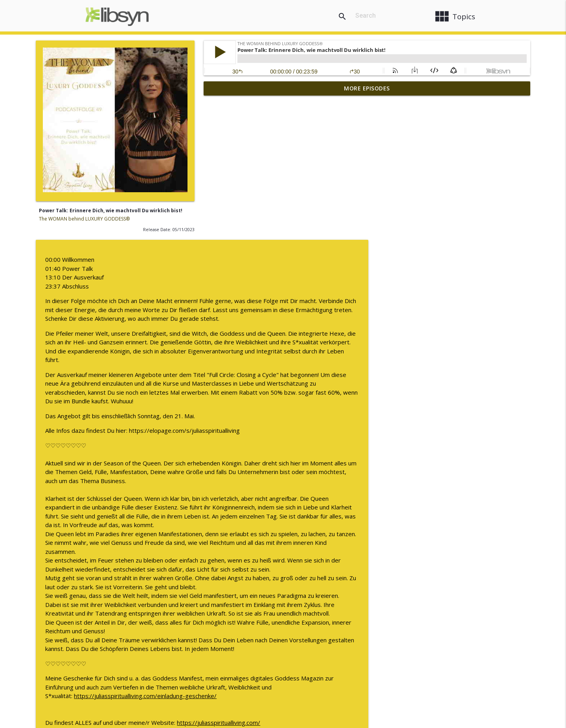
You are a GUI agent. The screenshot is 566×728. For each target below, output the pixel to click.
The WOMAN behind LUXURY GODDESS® (84, 219)
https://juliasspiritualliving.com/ (386, 581)
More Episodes (367, 88)
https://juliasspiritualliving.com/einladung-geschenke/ (313, 555)
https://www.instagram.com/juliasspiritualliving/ (397, 599)
